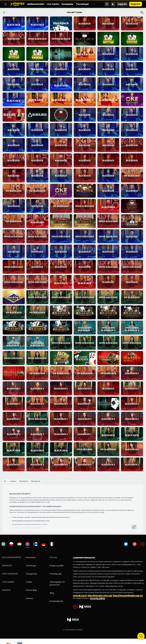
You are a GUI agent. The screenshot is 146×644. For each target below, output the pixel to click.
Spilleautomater (36, 4)
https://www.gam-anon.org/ (100, 595)
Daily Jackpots (10, 574)
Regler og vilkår (57, 566)
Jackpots (7, 566)
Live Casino (53, 4)
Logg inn (122, 4)
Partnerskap (31, 590)
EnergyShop (31, 574)
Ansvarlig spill (56, 574)
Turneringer (82, 4)
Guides (29, 582)
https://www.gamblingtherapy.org (128, 595)
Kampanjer (67, 4)
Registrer (136, 4)
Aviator (6, 590)
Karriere (29, 598)
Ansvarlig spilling (97, 598)
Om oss (53, 557)
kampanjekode (56, 601)
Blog (52, 593)
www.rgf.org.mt (80, 595)
